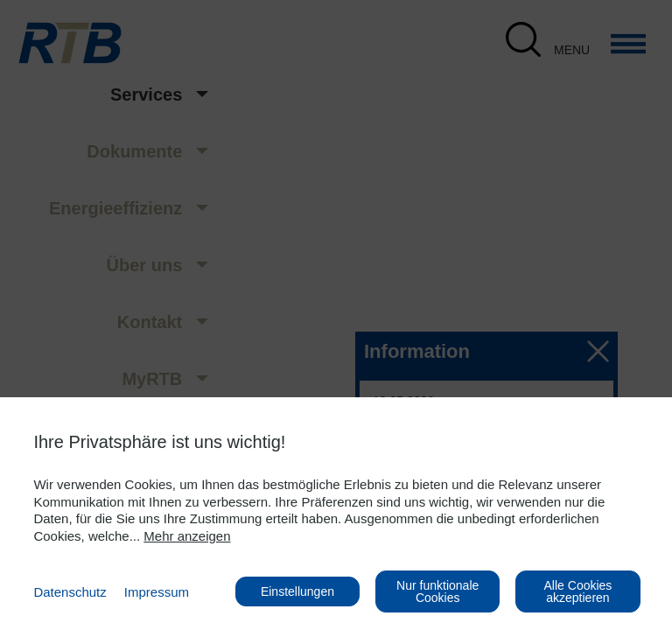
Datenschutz (70, 592)
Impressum (157, 592)
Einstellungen (297, 591)
